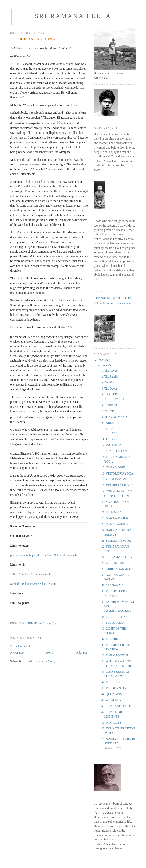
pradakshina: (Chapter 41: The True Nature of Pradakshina (45, 555)
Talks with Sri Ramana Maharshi (114, 298)
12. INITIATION (111, 445)
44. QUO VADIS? (112, 694)
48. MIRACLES (111, 723)
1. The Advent (110, 371)
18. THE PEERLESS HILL (118, 485)
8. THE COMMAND (114, 417)
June (105, 365)
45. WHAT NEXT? (113, 700)
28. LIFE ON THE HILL (116, 563)
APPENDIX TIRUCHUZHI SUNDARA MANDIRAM (118, 743)
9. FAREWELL (111, 423)
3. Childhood (109, 382)
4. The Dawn (109, 388)
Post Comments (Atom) (41, 661)
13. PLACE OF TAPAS (115, 451)
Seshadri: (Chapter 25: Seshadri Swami (34, 584)
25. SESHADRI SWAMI (116, 541)
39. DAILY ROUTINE (115, 655)
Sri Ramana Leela (73, 16)
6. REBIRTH (109, 405)
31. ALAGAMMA (112, 585)
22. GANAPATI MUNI (115, 518)
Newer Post (17, 653)
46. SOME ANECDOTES (117, 706)
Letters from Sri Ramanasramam (113, 303)
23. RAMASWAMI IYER (117, 524)
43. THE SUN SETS (114, 688)
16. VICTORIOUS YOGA (117, 473)
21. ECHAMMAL (112, 512)
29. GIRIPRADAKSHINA (117, 569)
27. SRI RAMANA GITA (117, 557)
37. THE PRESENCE (114, 639)
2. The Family (110, 377)
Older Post (82, 653)
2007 (102, 360)
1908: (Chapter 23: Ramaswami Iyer (32, 574)
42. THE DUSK (111, 682)
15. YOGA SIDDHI (113, 467)
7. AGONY (108, 411)
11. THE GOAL (111, 439)
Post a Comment (20, 646)
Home (50, 653)
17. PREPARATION (114, 479)
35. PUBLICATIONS (114, 617)
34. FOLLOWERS (113, 623)
